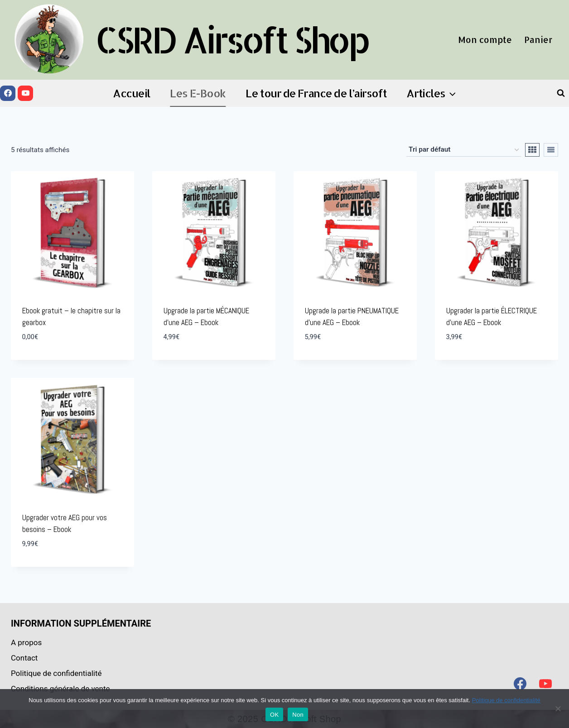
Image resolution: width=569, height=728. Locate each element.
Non (298, 715)
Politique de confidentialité (56, 673)
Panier (538, 40)
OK (274, 715)
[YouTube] (25, 93)
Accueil (131, 93)
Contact (24, 658)
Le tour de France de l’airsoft (316, 93)
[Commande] (464, 150)
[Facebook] (8, 93)
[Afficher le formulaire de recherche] (561, 93)
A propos (26, 642)
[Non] (558, 709)
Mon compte (485, 40)
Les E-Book (198, 93)
